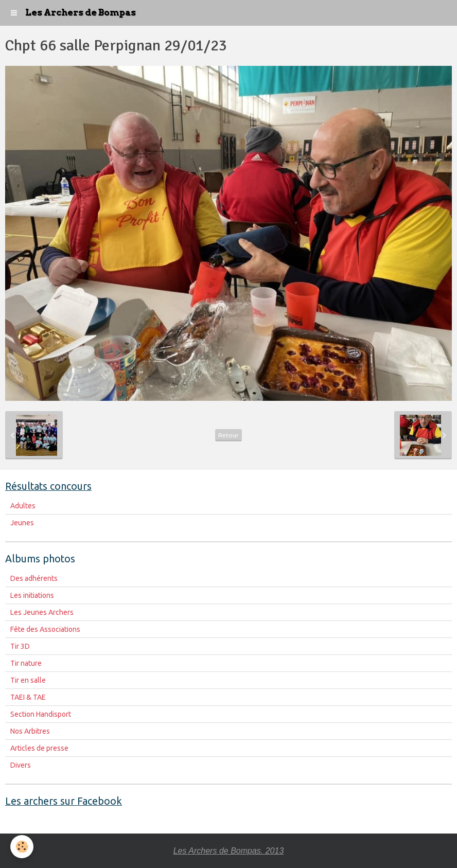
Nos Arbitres (30, 731)
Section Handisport (41, 714)
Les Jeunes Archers (42, 612)
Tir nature (26, 663)
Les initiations (32, 595)
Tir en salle (28, 680)
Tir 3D (20, 646)
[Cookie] (22, 847)
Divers (21, 765)
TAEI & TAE (28, 697)
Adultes (23, 506)
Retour (228, 435)
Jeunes (22, 523)
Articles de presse (39, 748)
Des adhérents (34, 578)
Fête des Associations (45, 629)
